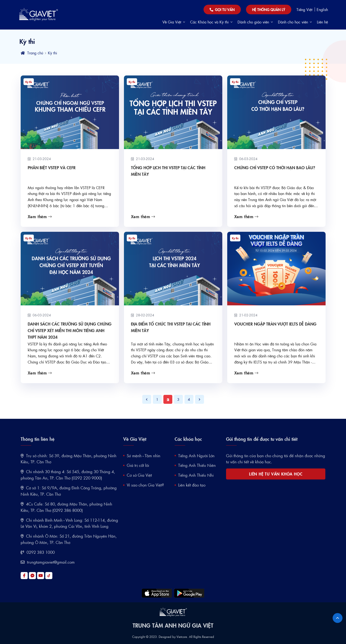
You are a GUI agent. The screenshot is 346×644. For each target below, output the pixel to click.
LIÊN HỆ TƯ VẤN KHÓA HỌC (276, 474)
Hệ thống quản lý (269, 9)
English (322, 9)
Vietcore (182, 637)
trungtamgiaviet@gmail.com (48, 562)
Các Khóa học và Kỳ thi (211, 22)
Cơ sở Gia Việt (139, 475)
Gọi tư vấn (222, 9)
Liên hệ (322, 22)
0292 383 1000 (38, 552)
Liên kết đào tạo (192, 485)
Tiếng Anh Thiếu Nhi (196, 475)
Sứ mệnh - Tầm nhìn (144, 456)
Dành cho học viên (295, 22)
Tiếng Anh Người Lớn (196, 456)
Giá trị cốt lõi (138, 465)
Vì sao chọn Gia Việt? (145, 485)
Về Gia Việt (174, 22)
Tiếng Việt (305, 9)
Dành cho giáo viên (255, 22)
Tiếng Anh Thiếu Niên (197, 465)
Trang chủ (32, 53)
